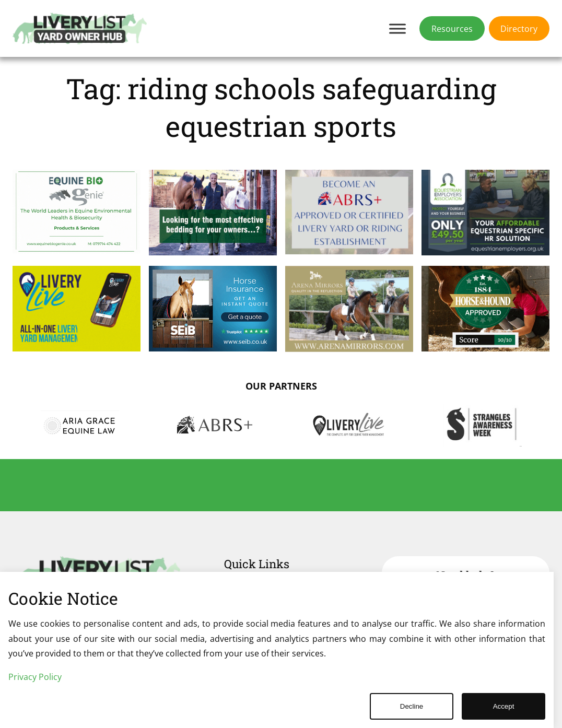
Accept (504, 706)
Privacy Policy (35, 677)
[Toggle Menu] (397, 28)
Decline (412, 706)
